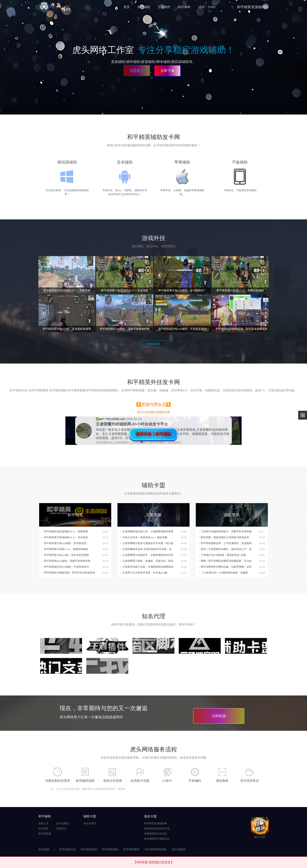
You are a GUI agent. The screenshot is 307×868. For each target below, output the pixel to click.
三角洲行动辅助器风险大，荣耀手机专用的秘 (226, 531)
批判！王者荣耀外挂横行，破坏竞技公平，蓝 (226, 549)
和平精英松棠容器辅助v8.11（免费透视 (66, 531)
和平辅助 (144, 7)
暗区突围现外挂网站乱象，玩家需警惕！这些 (226, 567)
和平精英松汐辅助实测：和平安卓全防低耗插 (70, 573)
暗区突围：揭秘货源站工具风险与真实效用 (225, 537)
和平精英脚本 (132, 849)
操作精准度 (45, 834)
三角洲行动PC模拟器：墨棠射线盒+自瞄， (225, 555)
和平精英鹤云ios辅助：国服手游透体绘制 (67, 561)
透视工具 (43, 823)
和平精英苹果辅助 (156, 849)
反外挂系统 (62, 823)
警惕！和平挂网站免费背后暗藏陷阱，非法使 (226, 561)
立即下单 (167, 71)
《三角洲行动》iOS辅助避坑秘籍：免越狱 (224, 573)
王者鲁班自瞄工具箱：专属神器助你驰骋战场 (148, 567)
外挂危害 (43, 828)
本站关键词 (90, 823)
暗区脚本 (184, 7)
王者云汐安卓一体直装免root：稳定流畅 (145, 537)
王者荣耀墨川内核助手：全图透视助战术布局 (148, 555)
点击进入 (137, 71)
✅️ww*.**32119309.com (111, 419)
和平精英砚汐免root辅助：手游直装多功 (66, 567)
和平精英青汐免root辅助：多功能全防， (66, 543)
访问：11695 (207, 7)
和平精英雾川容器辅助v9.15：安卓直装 (66, 537)
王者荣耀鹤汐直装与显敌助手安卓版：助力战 (148, 543)
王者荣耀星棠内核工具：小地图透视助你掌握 (148, 531)
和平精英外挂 (68, 849)
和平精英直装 (89, 849)
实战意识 (61, 828)
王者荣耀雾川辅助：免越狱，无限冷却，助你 (148, 561)
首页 (127, 7)
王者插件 (164, 7)
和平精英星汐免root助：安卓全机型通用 (66, 555)
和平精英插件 (110, 849)
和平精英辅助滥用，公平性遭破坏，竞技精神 (226, 543)
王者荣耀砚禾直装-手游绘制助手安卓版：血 (147, 549)
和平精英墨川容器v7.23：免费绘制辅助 (66, 549)
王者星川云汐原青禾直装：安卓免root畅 (145, 573)
